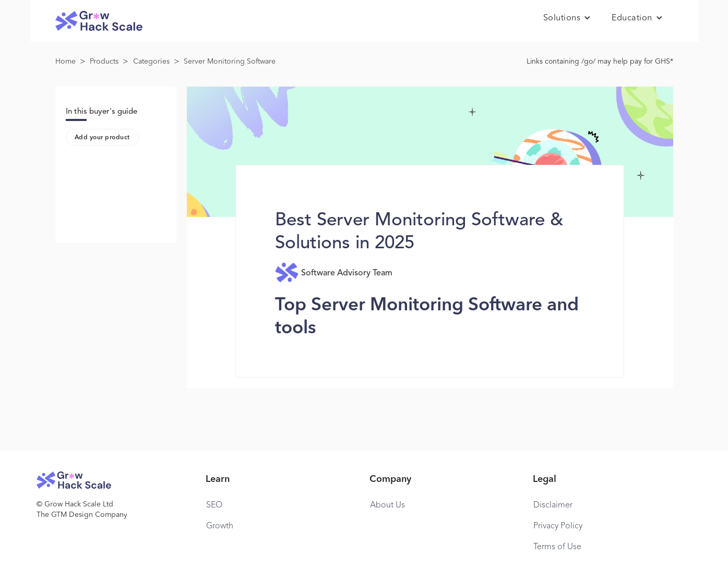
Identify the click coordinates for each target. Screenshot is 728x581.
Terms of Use (557, 547)
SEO (214, 505)
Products (104, 62)
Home (65, 62)
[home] (99, 21)
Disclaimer (553, 505)
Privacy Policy (558, 526)
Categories (151, 62)
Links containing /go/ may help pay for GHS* (600, 62)
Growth (220, 526)
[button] (567, 18)
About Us (387, 505)
